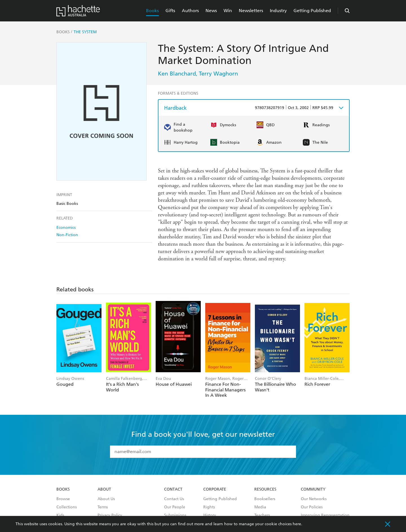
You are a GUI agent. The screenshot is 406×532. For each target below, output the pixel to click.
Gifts (170, 11)
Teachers (262, 515)
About (104, 489)
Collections (67, 507)
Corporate (215, 489)
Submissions (175, 515)
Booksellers (265, 499)
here (297, 524)
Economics (66, 228)
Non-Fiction (67, 235)
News (211, 11)
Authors (190, 11)
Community (313, 489)
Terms (103, 507)
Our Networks (314, 499)
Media (260, 507)
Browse (63, 499)
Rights (209, 507)
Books (152, 11)
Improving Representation (325, 515)
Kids (60, 515)
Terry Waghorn (218, 74)
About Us (106, 499)
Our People (175, 507)
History (210, 515)
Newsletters (251, 11)
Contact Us (174, 499)
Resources (265, 489)
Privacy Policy (110, 515)
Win (228, 11)
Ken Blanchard (177, 74)
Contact (173, 489)
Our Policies (312, 507)
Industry (278, 11)
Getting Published (312, 11)
